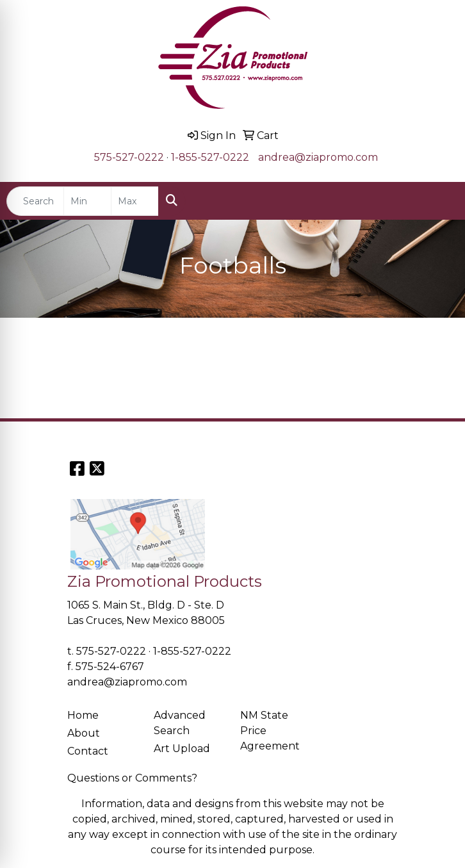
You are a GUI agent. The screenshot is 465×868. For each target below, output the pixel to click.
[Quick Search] (35, 201)
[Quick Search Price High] (135, 201)
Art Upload (182, 749)
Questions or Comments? (132, 778)
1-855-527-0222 (210, 157)
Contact (88, 751)
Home (83, 715)
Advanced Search (180, 723)
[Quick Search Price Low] (87, 201)
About (84, 733)
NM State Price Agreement (270, 731)
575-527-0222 (129, 157)
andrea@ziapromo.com (318, 157)
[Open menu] (439, 201)
